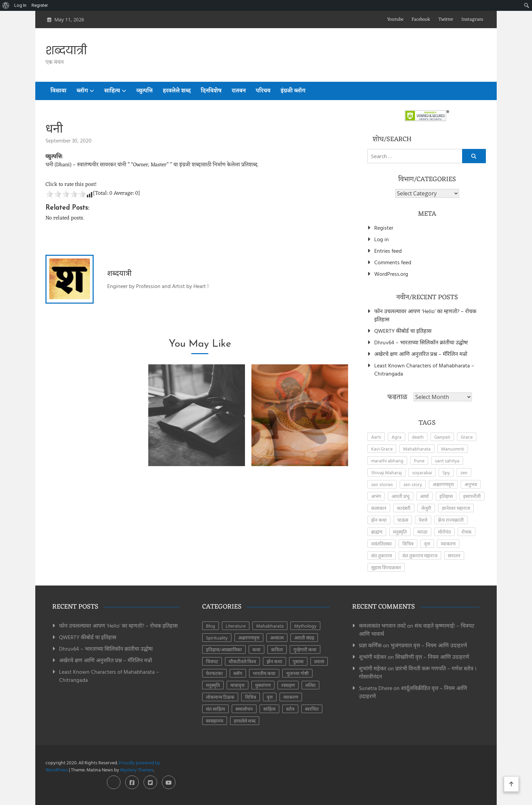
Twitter (446, 20)
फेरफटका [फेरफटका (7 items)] (214, 673)
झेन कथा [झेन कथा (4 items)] (379, 520)
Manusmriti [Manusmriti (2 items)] (453, 449)
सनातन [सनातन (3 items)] (454, 555)
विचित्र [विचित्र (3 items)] (408, 544)
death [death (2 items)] (418, 437)
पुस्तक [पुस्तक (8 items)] (298, 661)
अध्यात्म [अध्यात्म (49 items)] (277, 638)
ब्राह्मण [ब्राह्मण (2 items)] (377, 532)
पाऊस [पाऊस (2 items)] (403, 520)
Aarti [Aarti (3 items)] (376, 437)
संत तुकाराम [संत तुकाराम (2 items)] (382, 555)
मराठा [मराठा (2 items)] (422, 532)
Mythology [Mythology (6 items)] (305, 626)
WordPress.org (391, 274)
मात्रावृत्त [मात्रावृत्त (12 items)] (237, 685)
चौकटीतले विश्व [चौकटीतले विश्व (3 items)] (242, 661)
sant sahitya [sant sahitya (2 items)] (447, 461)
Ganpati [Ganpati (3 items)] (442, 437)
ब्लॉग (82, 91)
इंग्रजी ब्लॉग (293, 91)
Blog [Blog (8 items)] (211, 626)
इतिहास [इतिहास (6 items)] (446, 496)
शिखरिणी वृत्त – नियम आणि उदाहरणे (432, 657)
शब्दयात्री (66, 51)
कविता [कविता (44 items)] (277, 649)
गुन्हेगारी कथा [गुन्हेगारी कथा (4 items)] (305, 649)
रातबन (239, 91)
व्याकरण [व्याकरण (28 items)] (291, 697)
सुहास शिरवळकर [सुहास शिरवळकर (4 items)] (386, 567)
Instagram (472, 20)
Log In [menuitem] (20, 5)
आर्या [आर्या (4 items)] (424, 496)
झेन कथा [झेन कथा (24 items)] (274, 661)
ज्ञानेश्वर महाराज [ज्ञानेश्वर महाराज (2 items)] (456, 508)
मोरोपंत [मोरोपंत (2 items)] (444, 532)
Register (384, 228)
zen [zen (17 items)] (464, 472)
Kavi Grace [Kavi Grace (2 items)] (382, 449)
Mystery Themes (137, 770)
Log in (382, 239)
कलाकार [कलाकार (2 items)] (379, 508)
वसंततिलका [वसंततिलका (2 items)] (382, 544)
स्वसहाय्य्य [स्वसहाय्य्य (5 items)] (215, 721)
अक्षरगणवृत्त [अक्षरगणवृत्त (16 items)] (249, 638)
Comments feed (393, 262)
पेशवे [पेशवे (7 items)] (423, 520)
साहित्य (112, 91)
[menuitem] (6, 5)
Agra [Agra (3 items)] (396, 437)
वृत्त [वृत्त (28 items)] (270, 697)
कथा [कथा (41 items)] (256, 649)
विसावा (59, 91)
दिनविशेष (211, 91)
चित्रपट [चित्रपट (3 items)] (212, 661)
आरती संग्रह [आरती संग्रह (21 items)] (304, 638)
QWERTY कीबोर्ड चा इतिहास (403, 331)
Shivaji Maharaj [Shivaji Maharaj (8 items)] (386, 472)
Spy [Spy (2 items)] (446, 472)
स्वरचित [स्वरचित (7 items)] (312, 709)
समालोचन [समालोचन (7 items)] (244, 709)
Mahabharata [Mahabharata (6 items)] (270, 626)
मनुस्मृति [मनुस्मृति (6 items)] (213, 685)
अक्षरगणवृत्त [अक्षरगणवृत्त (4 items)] (443, 484)
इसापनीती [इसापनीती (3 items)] (472, 496)
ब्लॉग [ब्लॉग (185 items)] (238, 673)
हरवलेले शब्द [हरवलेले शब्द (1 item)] (245, 721)
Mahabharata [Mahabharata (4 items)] (417, 449)
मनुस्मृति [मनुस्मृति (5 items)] (400, 532)
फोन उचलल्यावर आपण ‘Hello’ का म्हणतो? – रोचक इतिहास (425, 315)
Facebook (421, 20)
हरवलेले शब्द (177, 91)
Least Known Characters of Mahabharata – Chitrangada (424, 369)
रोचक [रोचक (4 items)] (467, 532)
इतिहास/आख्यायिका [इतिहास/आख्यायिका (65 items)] (224, 649)
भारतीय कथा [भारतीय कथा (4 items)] (264, 673)
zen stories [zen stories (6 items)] (382, 484)
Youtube (395, 20)
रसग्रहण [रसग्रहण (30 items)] (288, 685)
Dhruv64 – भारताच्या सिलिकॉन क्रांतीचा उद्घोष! (421, 342)
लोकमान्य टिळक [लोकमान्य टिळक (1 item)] (220, 697)
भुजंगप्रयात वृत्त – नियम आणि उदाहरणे (429, 645)
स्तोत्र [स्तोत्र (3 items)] (290, 709)
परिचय (263, 91)
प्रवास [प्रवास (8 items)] (319, 661)
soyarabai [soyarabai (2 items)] (422, 472)
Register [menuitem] (40, 5)
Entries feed (388, 251)
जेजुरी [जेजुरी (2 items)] (426, 508)
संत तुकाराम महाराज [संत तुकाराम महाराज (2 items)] (420, 555)
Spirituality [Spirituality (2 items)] (217, 638)
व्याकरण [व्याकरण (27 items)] (448, 544)
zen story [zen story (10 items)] (413, 484)
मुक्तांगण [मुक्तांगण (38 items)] (263, 685)
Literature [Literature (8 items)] (236, 626)
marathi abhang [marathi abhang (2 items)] (387, 461)
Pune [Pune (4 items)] (419, 461)
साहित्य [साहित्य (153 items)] (269, 709)
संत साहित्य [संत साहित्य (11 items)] (215, 709)
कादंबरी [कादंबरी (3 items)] (404, 508)
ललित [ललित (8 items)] (310, 685)
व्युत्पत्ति (145, 91)
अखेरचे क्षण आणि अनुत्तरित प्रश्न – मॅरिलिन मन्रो (421, 354)
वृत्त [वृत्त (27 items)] (427, 544)
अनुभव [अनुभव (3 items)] (471, 484)
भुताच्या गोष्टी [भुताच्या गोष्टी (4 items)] (297, 673)
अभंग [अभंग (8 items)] (376, 496)
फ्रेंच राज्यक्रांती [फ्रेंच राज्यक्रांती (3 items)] (451, 520)
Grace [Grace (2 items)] (467, 437)
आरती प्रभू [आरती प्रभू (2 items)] (401, 496)
